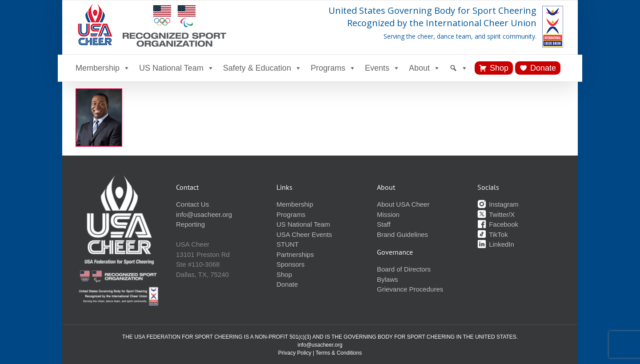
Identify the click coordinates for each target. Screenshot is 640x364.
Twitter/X (496, 214)
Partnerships (295, 254)
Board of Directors (404, 269)
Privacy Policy (295, 353)
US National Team (177, 68)
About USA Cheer (403, 204)
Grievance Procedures (410, 289)
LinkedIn (496, 244)
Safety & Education (262, 68)
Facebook (498, 224)
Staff (384, 224)
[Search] (459, 68)
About (425, 68)
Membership (103, 68)
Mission (388, 214)
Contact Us (192, 204)
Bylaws (388, 279)
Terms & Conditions (339, 353)
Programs (333, 68)
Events (382, 68)
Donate (543, 68)
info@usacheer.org (204, 214)
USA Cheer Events (304, 234)
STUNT (288, 244)
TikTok (493, 234)
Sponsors (290, 264)
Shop (499, 68)
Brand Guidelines (402, 234)
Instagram (498, 204)
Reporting (190, 224)
